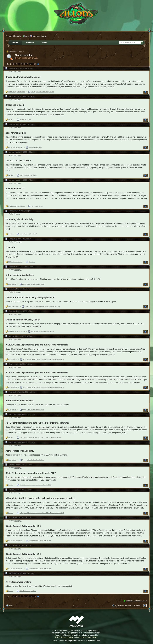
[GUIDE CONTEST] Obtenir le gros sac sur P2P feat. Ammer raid (37, 345)
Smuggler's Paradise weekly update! (23, 77)
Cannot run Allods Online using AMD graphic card (30, 297)
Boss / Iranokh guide (16, 133)
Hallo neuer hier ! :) (15, 189)
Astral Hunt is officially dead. (20, 275)
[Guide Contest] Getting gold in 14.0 (23, 526)
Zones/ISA (11, 247)
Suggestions (12, 284)
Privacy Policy (67, 637)
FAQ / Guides (12, 359)
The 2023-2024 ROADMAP (18, 161)
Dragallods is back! (15, 105)
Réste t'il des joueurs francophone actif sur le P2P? (31, 473)
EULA (58, 637)
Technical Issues (13, 306)
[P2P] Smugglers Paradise (16, 92)
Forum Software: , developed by (76, 641)
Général (11, 485)
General (11, 119)
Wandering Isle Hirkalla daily (19, 219)
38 (35, 64)
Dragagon (18, 72)
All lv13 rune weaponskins (18, 582)
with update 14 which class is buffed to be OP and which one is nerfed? (41, 498)
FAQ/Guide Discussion (15, 147)
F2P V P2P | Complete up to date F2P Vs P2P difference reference (38, 423)
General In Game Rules (87, 637)
